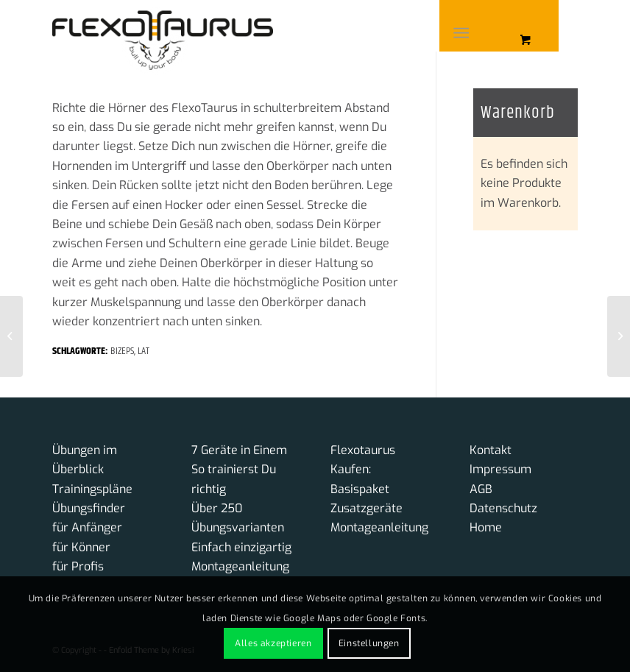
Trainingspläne (92, 489)
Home (486, 527)
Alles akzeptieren (273, 643)
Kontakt (491, 450)
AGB (481, 489)
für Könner (81, 547)
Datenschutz (503, 508)
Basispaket (360, 489)
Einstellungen (369, 643)
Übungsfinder (89, 508)
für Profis (78, 566)
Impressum (500, 469)
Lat (144, 351)
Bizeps (122, 351)
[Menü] (461, 33)
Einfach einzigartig (241, 547)
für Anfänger (87, 527)
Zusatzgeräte (367, 508)
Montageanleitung (240, 566)
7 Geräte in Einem (239, 450)
